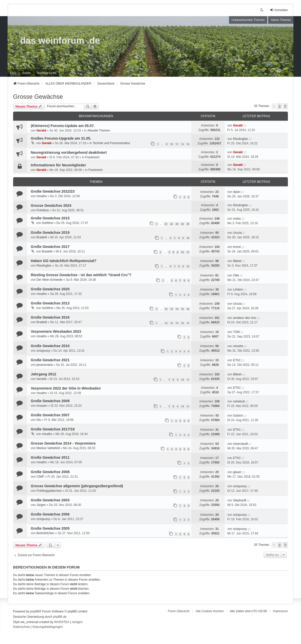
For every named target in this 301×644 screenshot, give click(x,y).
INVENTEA (62, 622)
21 (166, 224)
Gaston (238, 416)
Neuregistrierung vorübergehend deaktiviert (69, 152)
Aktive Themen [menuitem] (281, 20)
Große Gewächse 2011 (50, 457)
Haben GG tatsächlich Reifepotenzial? (64, 261)
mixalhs (42, 196)
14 (177, 309)
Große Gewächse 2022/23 (53, 191)
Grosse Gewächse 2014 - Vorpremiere (63, 443)
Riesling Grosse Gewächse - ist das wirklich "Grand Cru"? (81, 275)
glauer (237, 472)
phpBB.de (60, 617)
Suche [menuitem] (27, 73)
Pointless (43, 210)
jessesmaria (44, 365)
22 (171, 224)
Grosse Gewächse (38, 97)
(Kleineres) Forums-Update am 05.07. (63, 126)
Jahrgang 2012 (44, 374)
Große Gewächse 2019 (50, 233)
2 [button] (279, 106)
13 (188, 144)
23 (177, 224)
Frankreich (92, 157)
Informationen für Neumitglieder (58, 165)
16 (188, 309)
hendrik (41, 379)
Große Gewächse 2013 (50, 303)
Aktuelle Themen (99, 131)
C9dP (40, 477)
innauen (42, 406)
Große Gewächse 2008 (50, 472)
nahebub (239, 401)
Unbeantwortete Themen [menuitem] (248, 20)
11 (177, 144)
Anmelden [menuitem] (279, 10)
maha (237, 219)
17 (188, 323)
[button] (285, 106)
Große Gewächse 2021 (50, 360)
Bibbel (237, 261)
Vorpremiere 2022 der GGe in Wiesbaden (66, 388)
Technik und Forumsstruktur (111, 143)
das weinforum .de (60, 41)
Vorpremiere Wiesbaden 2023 (56, 331)
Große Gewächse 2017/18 (53, 429)
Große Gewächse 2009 (50, 401)
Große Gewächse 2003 (50, 500)
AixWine (47, 223)
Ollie (236, 275)
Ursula (237, 233)
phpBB (35, 611)
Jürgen (41, 505)
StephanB (240, 500)
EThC (237, 360)
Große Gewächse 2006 (50, 514)
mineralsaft (241, 444)
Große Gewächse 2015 (50, 218)
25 (188, 224)
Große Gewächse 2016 (50, 317)
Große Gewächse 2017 (50, 247)
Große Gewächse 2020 (50, 289)
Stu (39, 420)
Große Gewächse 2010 (50, 346)
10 (171, 144)
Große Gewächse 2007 (50, 415)
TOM (236, 332)
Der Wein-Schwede (49, 280)
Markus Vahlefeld (48, 448)
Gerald (41, 131)
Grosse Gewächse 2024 (51, 205)
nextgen (77, 622)
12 (182, 144)
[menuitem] (47, 73)
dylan (237, 192)
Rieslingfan (241, 139)
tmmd (237, 247)
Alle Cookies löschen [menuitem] (210, 611)
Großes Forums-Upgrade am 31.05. (61, 138)
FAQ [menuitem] (13, 73)
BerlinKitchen (45, 533)
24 (182, 224)
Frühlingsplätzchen (49, 491)
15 (182, 309)
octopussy (43, 351)
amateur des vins (245, 318)
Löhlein (238, 290)
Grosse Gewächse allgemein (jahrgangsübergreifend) (77, 486)
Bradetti (42, 237)
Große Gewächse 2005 (50, 528)
